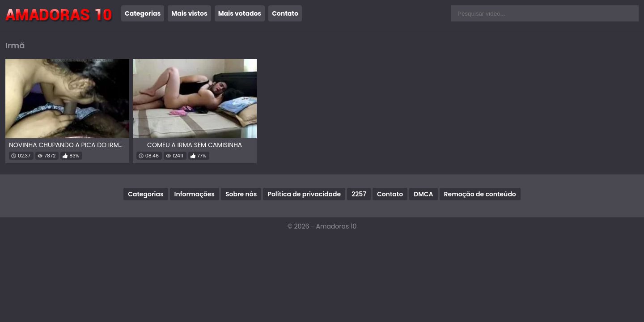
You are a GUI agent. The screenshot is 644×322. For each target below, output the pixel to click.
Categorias (143, 13)
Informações (195, 194)
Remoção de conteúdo (480, 194)
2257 (359, 194)
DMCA (423, 194)
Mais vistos (189, 13)
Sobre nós (241, 194)
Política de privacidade (304, 194)
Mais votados (240, 13)
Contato (285, 13)
